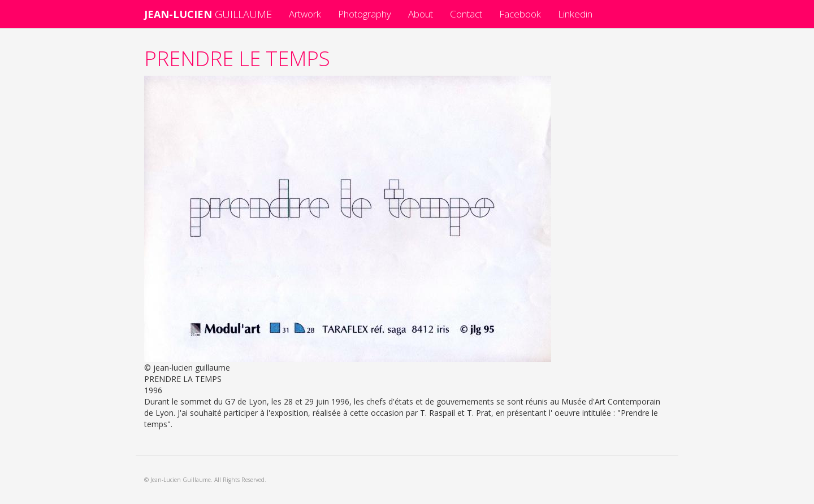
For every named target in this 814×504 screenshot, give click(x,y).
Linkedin (575, 14)
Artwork (305, 14)
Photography (365, 14)
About (421, 14)
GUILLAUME (208, 14)
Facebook (520, 14)
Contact (466, 14)
